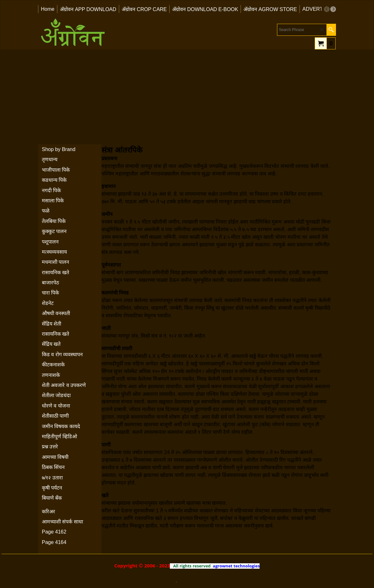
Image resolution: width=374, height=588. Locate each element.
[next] (333, 9)
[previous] (327, 9)
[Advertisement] (187, 97)
